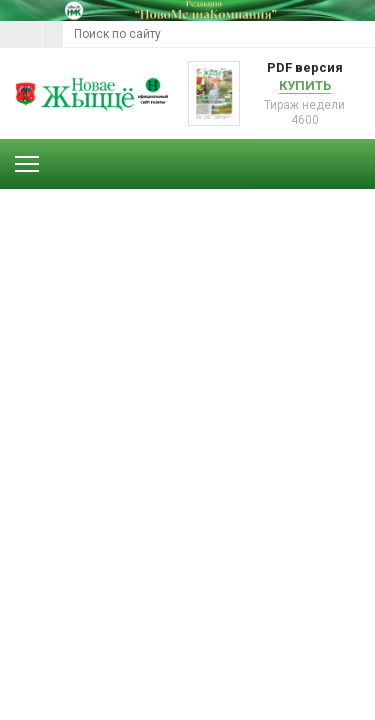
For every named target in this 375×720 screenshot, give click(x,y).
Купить (305, 85)
